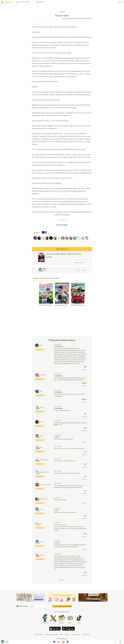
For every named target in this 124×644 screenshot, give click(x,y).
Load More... (62, 580)
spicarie (42, 555)
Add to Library (79, 263)
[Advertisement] (62, 322)
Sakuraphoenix (43, 499)
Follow (78, 270)
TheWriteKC (43, 375)
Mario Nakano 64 (44, 460)
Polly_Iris (42, 422)
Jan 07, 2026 (57, 421)
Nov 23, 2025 (57, 435)
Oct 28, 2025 (57, 498)
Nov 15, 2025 (57, 471)
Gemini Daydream (44, 472)
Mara (41, 345)
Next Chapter (62, 249)
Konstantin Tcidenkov (45, 485)
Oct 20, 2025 (57, 508)
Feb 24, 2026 (57, 344)
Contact (67, 634)
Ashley (44, 270)
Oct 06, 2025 (57, 541)
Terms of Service (76, 634)
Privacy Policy (86, 634)
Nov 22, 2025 (57, 459)
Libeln (41, 447)
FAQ (62, 634)
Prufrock (42, 407)
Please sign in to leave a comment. (62, 340)
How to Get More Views (52, 634)
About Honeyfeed (39, 634)
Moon (41, 391)
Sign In (121, 2)
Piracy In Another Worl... (23, 2)
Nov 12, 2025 (57, 483)
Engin (41, 524)
